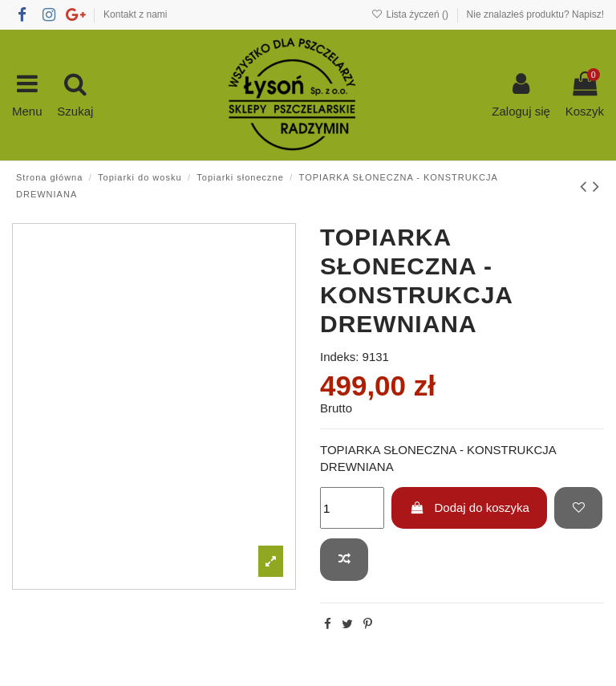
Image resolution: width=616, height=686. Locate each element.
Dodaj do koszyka (470, 507)
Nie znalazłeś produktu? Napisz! (535, 14)
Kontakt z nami (135, 14)
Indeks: (339, 357)
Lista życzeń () (411, 14)
